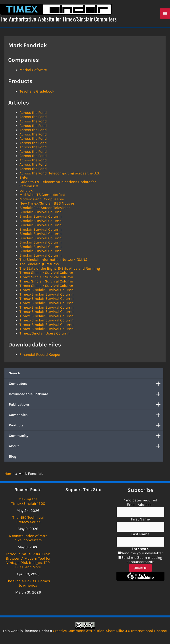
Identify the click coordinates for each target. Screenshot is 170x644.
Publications (86, 405)
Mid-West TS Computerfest (42, 196)
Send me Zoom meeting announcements (142, 560)
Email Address (140, 505)
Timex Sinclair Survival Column (46, 274)
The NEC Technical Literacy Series (28, 520)
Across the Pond (33, 113)
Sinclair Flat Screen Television (45, 209)
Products (86, 426)
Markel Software (33, 71)
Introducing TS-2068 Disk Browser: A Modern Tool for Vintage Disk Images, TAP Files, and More (28, 560)
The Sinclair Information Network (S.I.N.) (53, 261)
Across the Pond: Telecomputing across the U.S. (60, 174)
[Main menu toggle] (165, 14)
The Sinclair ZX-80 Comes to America (28, 583)
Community (86, 437)
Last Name (140, 534)
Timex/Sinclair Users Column (44, 334)
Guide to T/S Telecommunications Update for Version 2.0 (58, 185)
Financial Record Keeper (40, 355)
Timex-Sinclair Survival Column (46, 291)
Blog (13, 457)
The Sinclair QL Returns (39, 265)
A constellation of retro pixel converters (28, 538)
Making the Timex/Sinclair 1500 (28, 501)
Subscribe (140, 568)
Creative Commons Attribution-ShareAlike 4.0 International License (110, 631)
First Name (140, 519)
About (86, 447)
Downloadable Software (86, 395)
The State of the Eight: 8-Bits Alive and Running (60, 269)
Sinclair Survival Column (41, 213)
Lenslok (26, 191)
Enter (24, 178)
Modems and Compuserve (42, 200)
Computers (86, 385)
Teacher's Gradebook (37, 92)
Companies (86, 416)
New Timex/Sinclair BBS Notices (47, 204)
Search (14, 374)
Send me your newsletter (142, 553)
